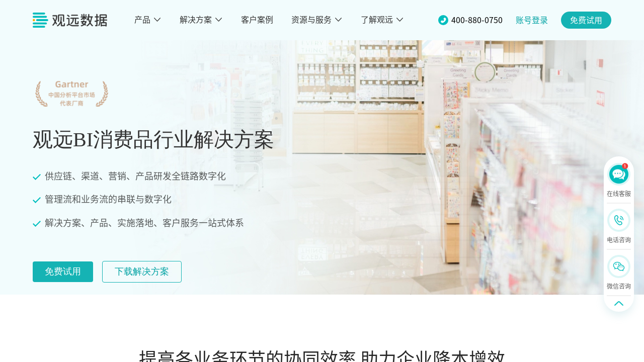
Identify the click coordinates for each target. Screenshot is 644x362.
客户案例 (257, 20)
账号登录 (532, 20)
